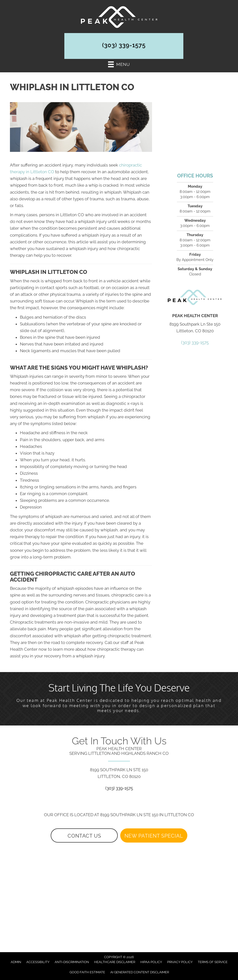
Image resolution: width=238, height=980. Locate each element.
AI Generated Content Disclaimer (140, 972)
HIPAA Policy (151, 962)
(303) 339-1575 (124, 45)
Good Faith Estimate (87, 972)
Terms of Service (213, 962)
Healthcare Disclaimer (115, 962)
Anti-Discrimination (72, 962)
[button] (84, 836)
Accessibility (38, 962)
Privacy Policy (180, 962)
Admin (16, 962)
